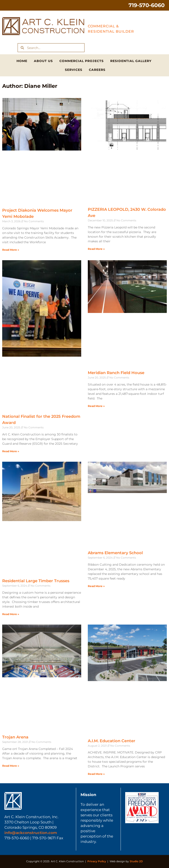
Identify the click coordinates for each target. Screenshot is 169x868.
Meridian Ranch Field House (116, 373)
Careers (97, 70)
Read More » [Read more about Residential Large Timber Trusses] (11, 614)
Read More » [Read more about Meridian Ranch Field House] (96, 406)
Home (22, 61)
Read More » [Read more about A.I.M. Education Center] (96, 774)
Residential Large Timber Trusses (36, 581)
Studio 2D (136, 861)
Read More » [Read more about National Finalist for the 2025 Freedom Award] (11, 451)
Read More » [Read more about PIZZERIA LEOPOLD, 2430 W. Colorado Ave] (96, 249)
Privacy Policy (97, 861)
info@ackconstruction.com (31, 833)
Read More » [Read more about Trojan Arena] (11, 766)
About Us (43, 61)
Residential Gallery (131, 61)
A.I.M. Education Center (112, 741)
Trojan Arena (15, 737)
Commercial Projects (82, 61)
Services (74, 70)
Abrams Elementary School (115, 553)
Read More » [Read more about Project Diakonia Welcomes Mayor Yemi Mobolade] (11, 250)
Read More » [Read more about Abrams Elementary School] (96, 586)
